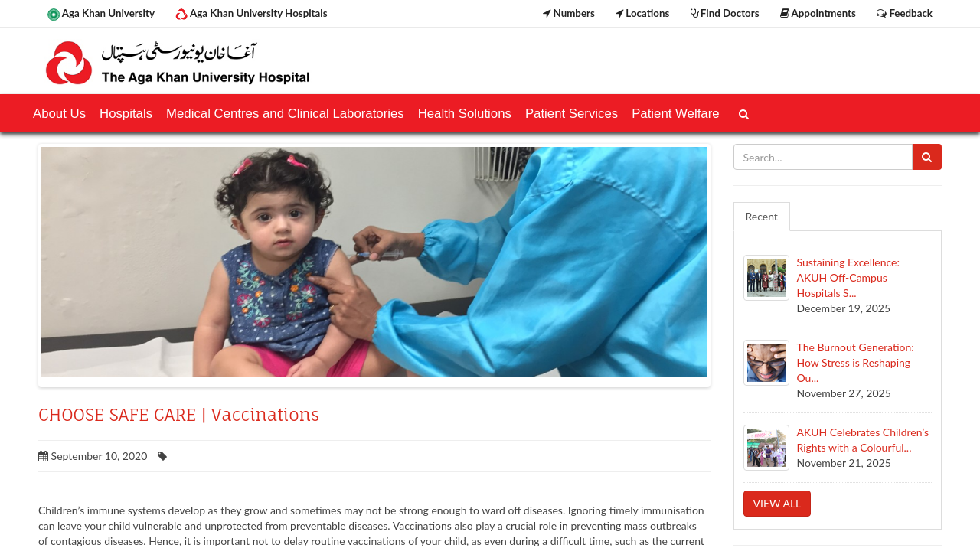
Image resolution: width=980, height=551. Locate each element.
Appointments (818, 13)
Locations (642, 13)
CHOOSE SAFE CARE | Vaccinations (179, 415)
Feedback (905, 13)
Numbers (569, 13)
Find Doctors (725, 13)
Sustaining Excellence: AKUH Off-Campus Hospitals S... (848, 277)
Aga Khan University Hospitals (251, 14)
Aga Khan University (101, 14)
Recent (762, 216)
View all (777, 503)
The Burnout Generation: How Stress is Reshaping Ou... (856, 362)
